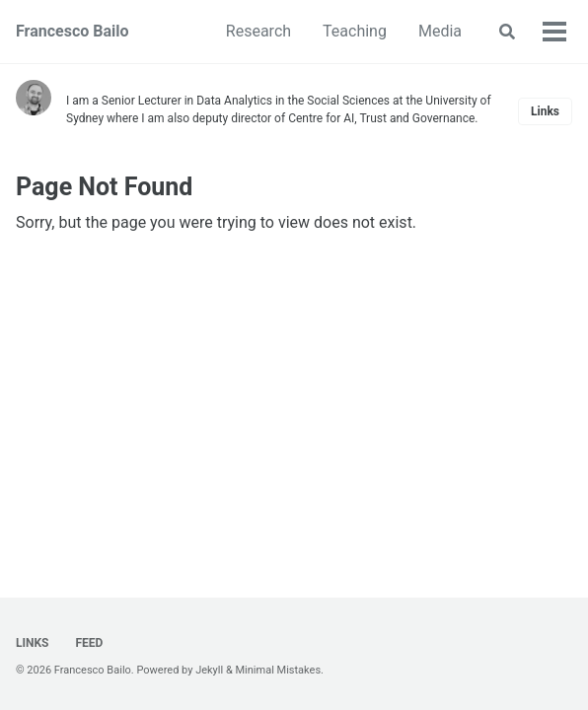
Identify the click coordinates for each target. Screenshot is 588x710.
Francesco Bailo (73, 31)
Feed (87, 643)
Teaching (355, 31)
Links (545, 111)
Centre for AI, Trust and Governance (381, 118)
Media (440, 31)
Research (258, 31)
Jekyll (209, 670)
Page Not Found (104, 187)
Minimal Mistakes (279, 670)
